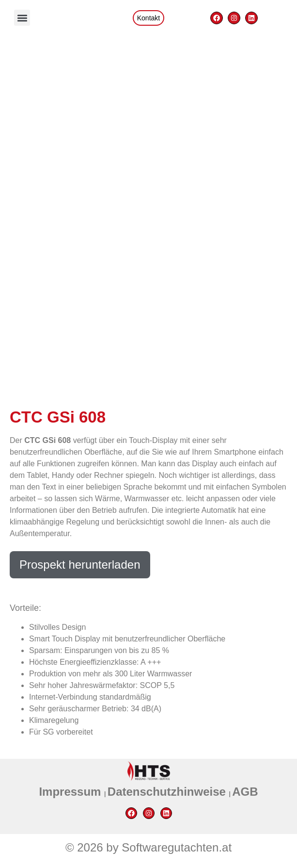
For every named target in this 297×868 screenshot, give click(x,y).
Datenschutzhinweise (168, 792)
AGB (245, 792)
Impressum (71, 792)
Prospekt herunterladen (80, 565)
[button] (22, 18)
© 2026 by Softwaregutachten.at (148, 847)
